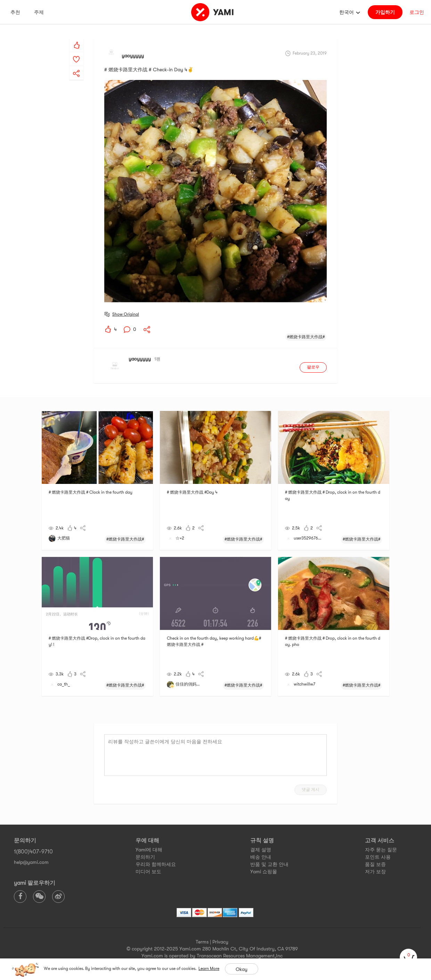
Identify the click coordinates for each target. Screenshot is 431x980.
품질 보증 (375, 864)
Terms (202, 942)
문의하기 (145, 857)
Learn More (209, 969)
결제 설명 (261, 850)
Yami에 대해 (149, 850)
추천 (15, 12)
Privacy (220, 942)
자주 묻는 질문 (381, 850)
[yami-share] (76, 66)
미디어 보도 (148, 872)
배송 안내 (261, 857)
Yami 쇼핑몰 (264, 872)
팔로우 (313, 367)
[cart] (408, 957)
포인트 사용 (378, 857)
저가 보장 (375, 872)
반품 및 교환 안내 (269, 864)
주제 (39, 12)
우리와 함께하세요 (156, 864)
